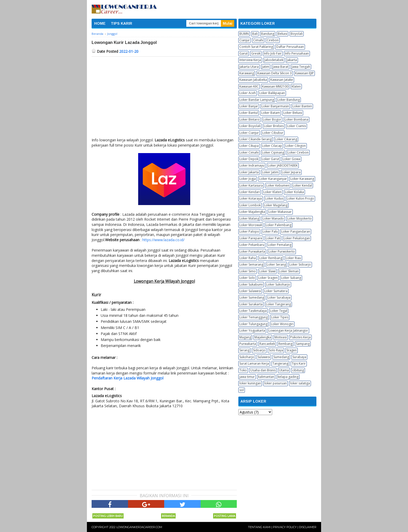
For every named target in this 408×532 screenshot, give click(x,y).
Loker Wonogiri (282, 324)
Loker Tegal (279, 311)
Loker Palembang (279, 225)
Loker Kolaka (294, 192)
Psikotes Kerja (300, 337)
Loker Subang (291, 278)
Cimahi (258, 40)
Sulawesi (264, 357)
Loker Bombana (297, 119)
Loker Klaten (272, 192)
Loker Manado (273, 218)
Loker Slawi (267, 271)
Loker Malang (249, 218)
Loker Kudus (274, 198)
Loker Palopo (249, 231)
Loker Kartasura (251, 185)
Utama (284, 370)
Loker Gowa (291, 159)
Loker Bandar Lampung (257, 100)
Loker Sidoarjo (300, 264)
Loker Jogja (248, 179)
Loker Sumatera (276, 291)
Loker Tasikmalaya (253, 311)
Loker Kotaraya (251, 198)
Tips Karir (299, 363)
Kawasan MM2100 (275, 86)
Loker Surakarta (251, 304)
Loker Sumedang (252, 297)
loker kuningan (250, 383)
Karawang (247, 73)
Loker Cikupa (249, 146)
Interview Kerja (250, 60)
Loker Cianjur (249, 133)
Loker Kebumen (278, 185)
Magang (245, 337)
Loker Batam (271, 113)
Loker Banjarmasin (275, 106)
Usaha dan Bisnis (263, 370)
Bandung (268, 34)
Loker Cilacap (272, 146)
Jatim (266, 67)
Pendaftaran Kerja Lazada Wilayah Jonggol (127, 378)
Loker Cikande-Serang (256, 139)
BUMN (244, 34)
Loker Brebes (274, 126)
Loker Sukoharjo (278, 284)
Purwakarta (248, 344)
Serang (244, 350)
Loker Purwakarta (252, 251)
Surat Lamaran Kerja (254, 363)
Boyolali (297, 34)
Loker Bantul (249, 113)
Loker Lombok (250, 205)
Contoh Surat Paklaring (256, 47)
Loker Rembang (271, 258)
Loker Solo (247, 278)
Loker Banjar (249, 106)
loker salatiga (300, 383)
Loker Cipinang (273, 152)
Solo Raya (276, 350)
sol (242, 390)
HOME (100, 23)
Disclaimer (308, 527)
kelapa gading (288, 377)
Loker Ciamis (297, 126)
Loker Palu (270, 231)
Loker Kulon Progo (300, 198)
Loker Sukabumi (251, 284)
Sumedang (281, 357)
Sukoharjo (247, 357)
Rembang (285, 344)
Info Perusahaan (297, 53)
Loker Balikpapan (272, 93)
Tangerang (280, 363)
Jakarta (292, 60)
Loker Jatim (270, 172)
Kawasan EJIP (304, 73)
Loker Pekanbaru (252, 245)
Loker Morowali (251, 225)
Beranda (168, 516)
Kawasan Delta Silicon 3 (275, 73)
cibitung (298, 370)
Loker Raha (248, 258)
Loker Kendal (302, 185)
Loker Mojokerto (299, 218)
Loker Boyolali (250, 126)
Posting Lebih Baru (108, 516)
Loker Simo (248, 271)
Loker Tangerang (278, 304)
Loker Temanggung (254, 317)
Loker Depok (249, 159)
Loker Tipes (280, 317)
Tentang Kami (259, 527)
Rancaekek (267, 344)
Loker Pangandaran (296, 231)
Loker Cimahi (249, 152)
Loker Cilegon (296, 146)
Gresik (256, 53)
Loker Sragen (268, 278)
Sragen (292, 350)
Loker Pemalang (280, 245)
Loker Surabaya (279, 297)
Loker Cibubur (273, 133)
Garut (244, 53)
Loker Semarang (251, 264)
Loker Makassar (280, 212)
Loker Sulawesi (250, 291)
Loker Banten (302, 106)
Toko (243, 370)
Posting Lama (225, 516)
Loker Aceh (248, 93)
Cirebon (273, 40)
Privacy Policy (285, 527)
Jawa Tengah (301, 67)
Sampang (303, 344)
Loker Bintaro (249, 119)
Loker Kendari (250, 192)
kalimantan (266, 377)
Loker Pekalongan (297, 238)
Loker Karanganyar (273, 179)
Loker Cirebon (298, 152)
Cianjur (245, 40)
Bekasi (282, 34)
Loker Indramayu (252, 165)
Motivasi (281, 337)
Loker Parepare (251, 238)
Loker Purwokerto (282, 251)
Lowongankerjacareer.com (139, 527)
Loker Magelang (276, 205)
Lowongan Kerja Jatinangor (288, 330)
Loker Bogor (272, 119)
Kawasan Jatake (282, 80)
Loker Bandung (289, 100)
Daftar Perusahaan (290, 47)
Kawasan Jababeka (253, 80)
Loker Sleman (289, 271)
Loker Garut (270, 159)
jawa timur (247, 377)
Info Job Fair (273, 53)
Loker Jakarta (249, 172)
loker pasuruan (276, 383)
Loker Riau (293, 258)
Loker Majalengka (252, 212)
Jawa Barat (280, 67)
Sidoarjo (259, 350)
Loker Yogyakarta (252, 330)
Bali (255, 34)
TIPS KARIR (122, 23)
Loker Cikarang (286, 139)
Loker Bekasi (293, 113)
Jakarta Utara (249, 67)
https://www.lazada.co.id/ (163, 240)
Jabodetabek (274, 60)
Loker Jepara (291, 172)
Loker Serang (276, 264)
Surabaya (299, 357)
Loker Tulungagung (253, 324)
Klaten (296, 86)
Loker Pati (273, 238)
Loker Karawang (302, 179)
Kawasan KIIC (249, 86)
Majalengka (263, 337)
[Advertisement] (164, 96)
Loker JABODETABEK (283, 165)
